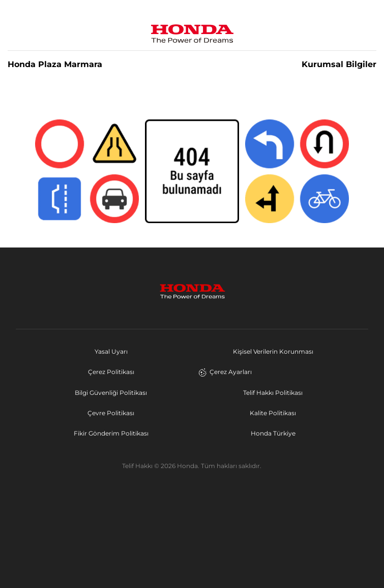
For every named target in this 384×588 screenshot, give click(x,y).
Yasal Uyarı (111, 351)
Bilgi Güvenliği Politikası (111, 393)
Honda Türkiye (273, 433)
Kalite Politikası (273, 413)
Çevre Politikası (111, 413)
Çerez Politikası (111, 372)
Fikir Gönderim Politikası (111, 433)
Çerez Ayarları (225, 372)
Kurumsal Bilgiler (339, 65)
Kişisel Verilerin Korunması (273, 351)
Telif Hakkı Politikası (273, 393)
